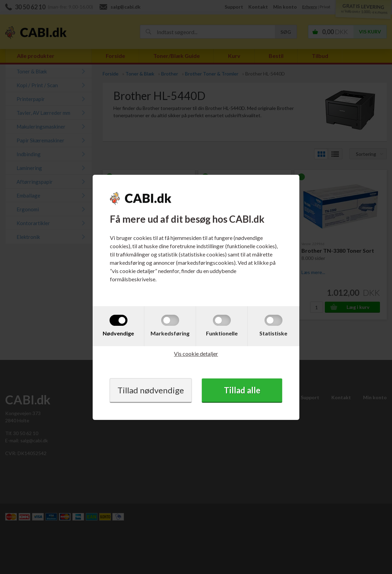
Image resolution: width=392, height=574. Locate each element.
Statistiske (273, 333)
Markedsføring (170, 333)
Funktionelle (222, 333)
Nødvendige (118, 333)
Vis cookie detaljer (196, 354)
